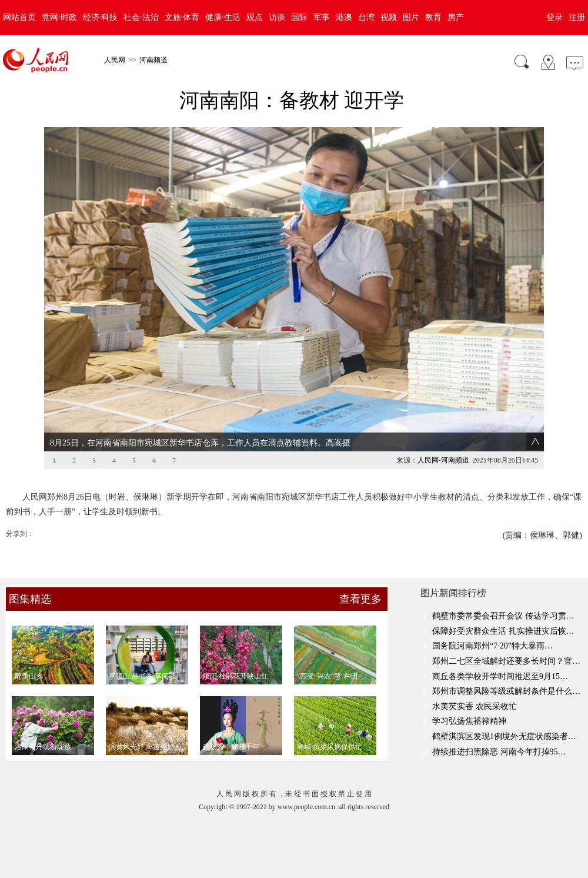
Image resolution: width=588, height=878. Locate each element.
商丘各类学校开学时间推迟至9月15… (500, 676)
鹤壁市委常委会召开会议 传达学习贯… (503, 616)
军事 (322, 17)
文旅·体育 (182, 17)
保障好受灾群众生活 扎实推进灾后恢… (503, 631)
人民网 (115, 60)
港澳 (344, 17)
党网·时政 (59, 17)
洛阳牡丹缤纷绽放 (43, 747)
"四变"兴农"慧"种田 (328, 676)
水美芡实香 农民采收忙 (475, 706)
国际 (299, 17)
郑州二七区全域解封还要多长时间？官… (506, 661)
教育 (433, 17)
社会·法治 (141, 17)
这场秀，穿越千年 (231, 747)
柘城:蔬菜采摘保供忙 (330, 747)
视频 (389, 17)
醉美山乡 (29, 676)
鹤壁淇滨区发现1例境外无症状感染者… (504, 736)
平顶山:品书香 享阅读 (142, 676)
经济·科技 (101, 17)
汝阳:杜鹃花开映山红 (235, 676)
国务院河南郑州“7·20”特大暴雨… (492, 646)
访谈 (277, 17)
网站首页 (19, 17)
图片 (411, 17)
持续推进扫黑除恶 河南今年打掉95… (499, 752)
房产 (456, 17)
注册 (577, 17)
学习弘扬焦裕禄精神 (469, 721)
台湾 (366, 17)
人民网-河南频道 (443, 460)
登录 (554, 17)
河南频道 (153, 60)
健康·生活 (223, 17)
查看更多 (360, 599)
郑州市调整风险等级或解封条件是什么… (506, 691)
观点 (255, 17)
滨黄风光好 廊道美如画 (145, 747)
